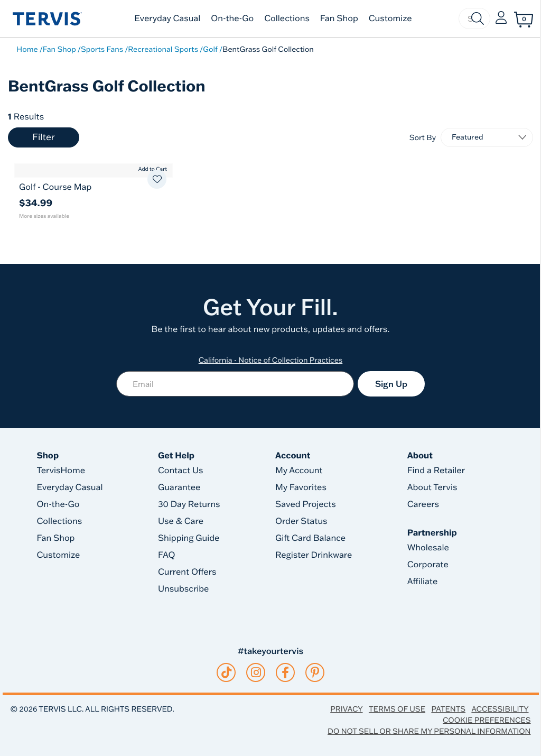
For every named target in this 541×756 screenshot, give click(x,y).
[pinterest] (315, 672)
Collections (287, 19)
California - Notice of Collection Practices (271, 360)
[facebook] (285, 672)
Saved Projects (306, 504)
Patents (448, 709)
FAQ (167, 555)
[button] (501, 19)
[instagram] (256, 672)
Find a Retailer (436, 471)
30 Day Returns (189, 504)
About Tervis (432, 487)
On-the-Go (232, 19)
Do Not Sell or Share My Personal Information (429, 731)
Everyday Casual (167, 19)
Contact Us (181, 471)
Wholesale (428, 548)
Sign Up (391, 384)
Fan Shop (339, 19)
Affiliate (423, 582)
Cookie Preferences (487, 720)
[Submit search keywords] (478, 19)
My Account (299, 471)
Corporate (428, 565)
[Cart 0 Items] (524, 20)
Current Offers (187, 572)
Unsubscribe (184, 589)
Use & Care (181, 521)
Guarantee (179, 487)
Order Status (301, 521)
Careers (423, 504)
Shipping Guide (189, 538)
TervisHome (61, 471)
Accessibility (500, 709)
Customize (390, 19)
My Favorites (301, 487)
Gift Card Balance (310, 538)
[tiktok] (226, 672)
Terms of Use (397, 709)
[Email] (235, 384)
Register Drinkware (314, 555)
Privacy (346, 709)
